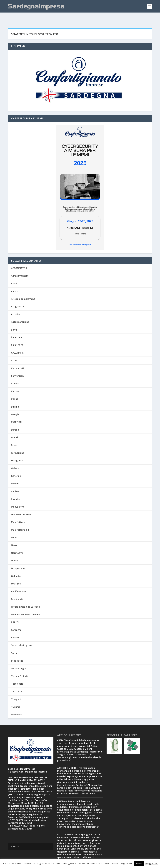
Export (15, 435)
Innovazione (18, 497)
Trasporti (16, 690)
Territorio (16, 682)
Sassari (15, 628)
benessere (17, 328)
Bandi (14, 320)
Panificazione (18, 582)
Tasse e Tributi (19, 666)
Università (17, 705)
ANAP (14, 274)
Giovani (15, 474)
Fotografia (17, 451)
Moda (14, 528)
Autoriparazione (20, 312)
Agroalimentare (20, 266)
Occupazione (18, 559)
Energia (15, 405)
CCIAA (14, 351)
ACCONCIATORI (19, 258)
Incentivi (16, 489)
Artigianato (17, 297)
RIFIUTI (15, 612)
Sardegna (16, 620)
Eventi (14, 428)
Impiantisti (17, 482)
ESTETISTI (17, 412)
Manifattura (18, 512)
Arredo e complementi (23, 289)
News (14, 535)
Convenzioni (18, 366)
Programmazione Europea (25, 597)
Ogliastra (16, 566)
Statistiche (17, 651)
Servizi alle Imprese (22, 636)
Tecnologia (17, 674)
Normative (17, 543)
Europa (15, 420)
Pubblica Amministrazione (25, 605)
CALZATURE (17, 343)
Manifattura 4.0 (20, 520)
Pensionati (17, 589)
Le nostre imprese (21, 505)
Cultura (15, 381)
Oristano (16, 574)
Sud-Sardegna (19, 659)
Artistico (16, 304)
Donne (15, 389)
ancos (14, 281)
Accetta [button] (139, 864)
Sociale (15, 643)
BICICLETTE (17, 335)
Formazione (18, 443)
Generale (16, 466)
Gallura (15, 458)
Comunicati (17, 358)
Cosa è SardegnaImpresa (22, 759)
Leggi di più (152, 863)
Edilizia (15, 397)
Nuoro (15, 551)
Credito (15, 374)
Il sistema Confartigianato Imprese (27, 762)
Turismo (16, 697)
